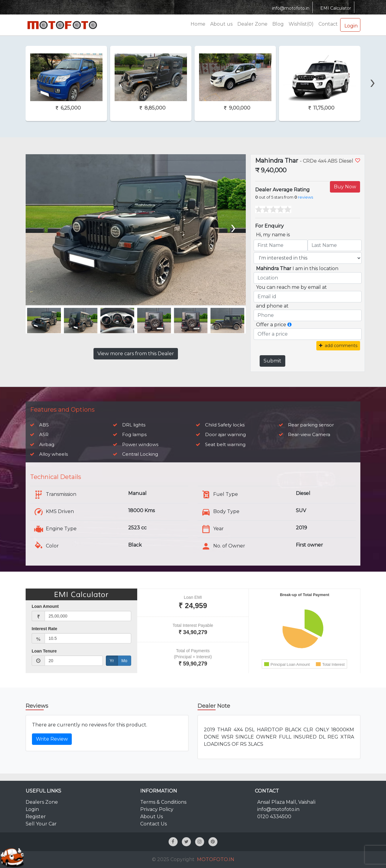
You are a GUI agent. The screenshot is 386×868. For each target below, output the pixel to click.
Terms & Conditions (163, 802)
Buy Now (345, 187)
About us (221, 24)
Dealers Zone (42, 802)
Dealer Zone (252, 24)
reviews (305, 197)
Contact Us (153, 824)
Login (350, 25)
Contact (328, 24)
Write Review (52, 739)
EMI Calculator (335, 8)
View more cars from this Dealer (136, 354)
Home (198, 24)
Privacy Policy (157, 809)
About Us (152, 817)
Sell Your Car (41, 824)
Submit (272, 361)
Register (36, 817)
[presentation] (373, 72)
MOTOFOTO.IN (216, 859)
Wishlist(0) (301, 24)
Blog (278, 24)
